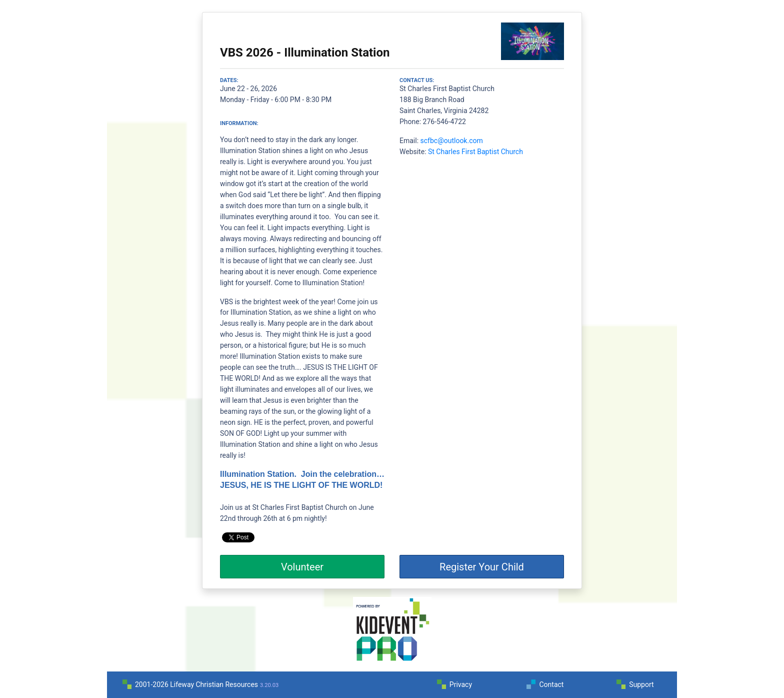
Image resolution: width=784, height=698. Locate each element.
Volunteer (302, 567)
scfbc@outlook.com (452, 141)
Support (641, 684)
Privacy (461, 684)
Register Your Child (482, 567)
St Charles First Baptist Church (475, 152)
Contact (551, 684)
